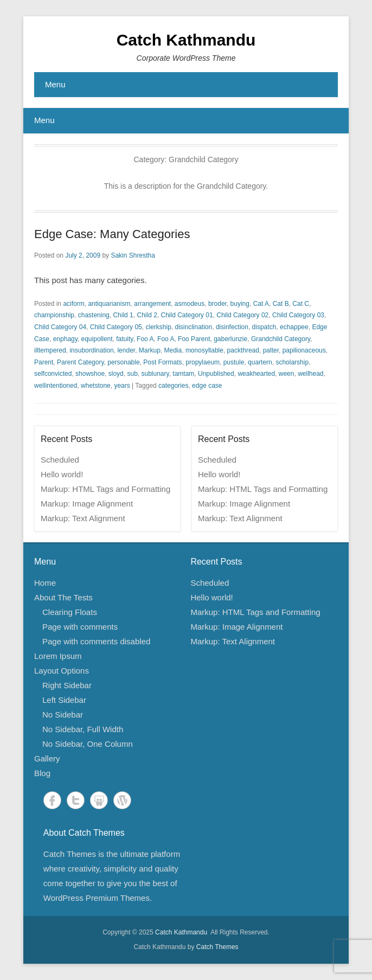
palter (271, 350)
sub (132, 374)
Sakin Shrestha (133, 255)
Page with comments (80, 627)
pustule (234, 362)
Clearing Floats (70, 612)
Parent (44, 362)
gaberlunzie (230, 339)
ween (287, 374)
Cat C (301, 304)
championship (54, 315)
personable (123, 362)
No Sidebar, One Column (88, 744)
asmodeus (190, 304)
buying (240, 304)
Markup (150, 350)
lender (126, 350)
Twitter (76, 800)
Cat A (261, 304)
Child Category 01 (187, 315)
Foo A (145, 339)
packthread (243, 350)
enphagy (65, 339)
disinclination (194, 327)
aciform (73, 304)
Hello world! (62, 474)
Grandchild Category (281, 339)
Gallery (47, 758)
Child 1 (123, 315)
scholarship (292, 362)
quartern (260, 362)
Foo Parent (194, 339)
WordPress (122, 800)
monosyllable (204, 350)
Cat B (281, 304)
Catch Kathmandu (186, 40)
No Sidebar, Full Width (83, 729)
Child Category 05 (116, 327)
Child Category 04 (60, 327)
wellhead (310, 374)
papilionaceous (304, 350)
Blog (42, 773)
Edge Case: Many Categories (112, 234)
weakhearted (256, 374)
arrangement (152, 304)
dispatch (264, 327)
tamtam (183, 374)
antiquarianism (109, 304)
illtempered (50, 350)
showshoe (90, 374)
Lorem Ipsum (58, 656)
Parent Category (81, 362)
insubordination (91, 350)
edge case (207, 386)
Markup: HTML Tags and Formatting (105, 489)
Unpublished (216, 374)
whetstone (96, 386)
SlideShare (99, 800)
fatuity (124, 339)
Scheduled (60, 460)
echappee (294, 327)
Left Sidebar (64, 700)
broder (217, 304)
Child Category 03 (298, 315)
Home (45, 583)
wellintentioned (56, 386)
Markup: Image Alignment (87, 504)
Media (173, 350)
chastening (94, 315)
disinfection (232, 327)
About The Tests (63, 597)
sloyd (116, 374)
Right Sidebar (67, 685)
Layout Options (62, 671)
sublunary (155, 374)
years (122, 386)
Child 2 (147, 315)
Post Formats (162, 362)
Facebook (52, 800)
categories (173, 386)
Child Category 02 (242, 315)
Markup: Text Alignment (83, 518)
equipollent (97, 339)
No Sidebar (63, 715)
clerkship (158, 327)
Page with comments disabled (96, 641)
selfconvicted (53, 374)
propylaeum (203, 362)
